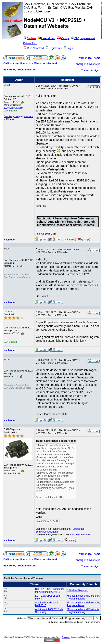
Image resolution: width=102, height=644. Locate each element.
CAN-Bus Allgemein (78, 591)
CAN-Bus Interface (80, 535)
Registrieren (54, 48)
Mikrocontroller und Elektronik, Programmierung (83, 597)
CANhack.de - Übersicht (17, 63)
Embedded (66, 637)
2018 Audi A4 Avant (13, 108)
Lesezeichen (46, 38)
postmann (28, 116)
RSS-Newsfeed (34, 48)
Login (68, 48)
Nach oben (10, 240)
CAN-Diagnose (11, 116)
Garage (63, 38)
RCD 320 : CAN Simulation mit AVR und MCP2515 (50, 591)
